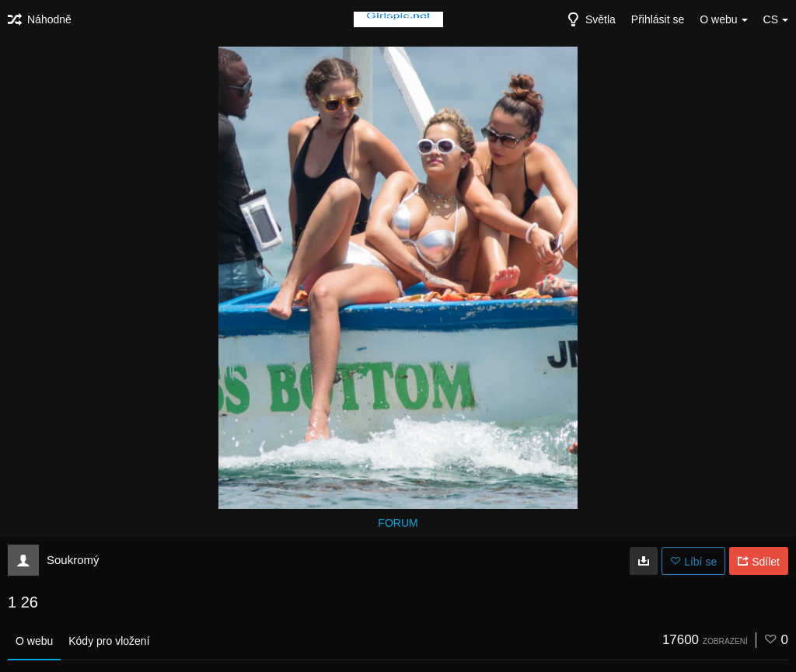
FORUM (398, 523)
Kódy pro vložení (109, 641)
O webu (34, 641)
